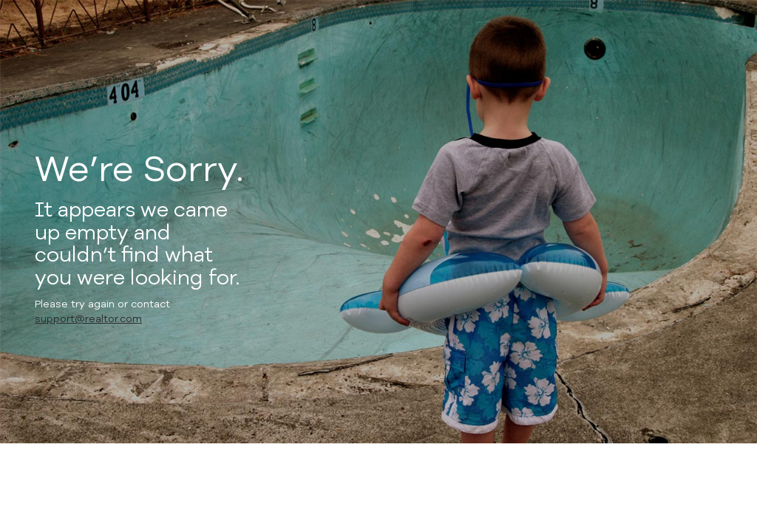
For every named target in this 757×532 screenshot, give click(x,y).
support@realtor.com (88, 319)
